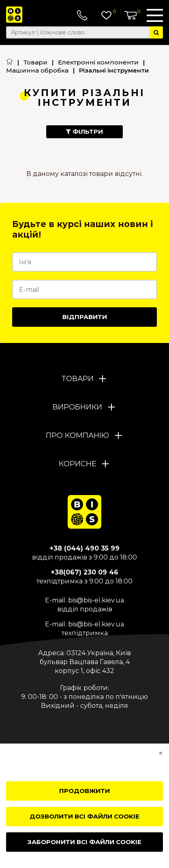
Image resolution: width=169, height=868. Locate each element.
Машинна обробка (37, 70)
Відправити (85, 317)
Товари (35, 62)
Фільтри (84, 132)
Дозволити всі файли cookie (84, 816)
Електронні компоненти (98, 62)
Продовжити (84, 791)
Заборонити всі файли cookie (84, 842)
